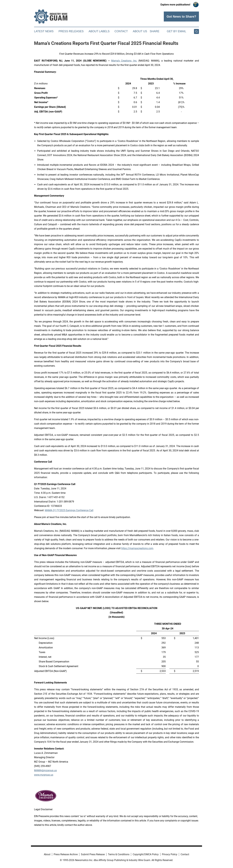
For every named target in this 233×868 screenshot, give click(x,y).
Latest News (44, 31)
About (47, 854)
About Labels (99, 31)
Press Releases (71, 31)
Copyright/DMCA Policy (146, 854)
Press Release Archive (66, 854)
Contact (121, 31)
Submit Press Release (93, 854)
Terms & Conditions (119, 854)
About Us (140, 31)
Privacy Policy (170, 854)
